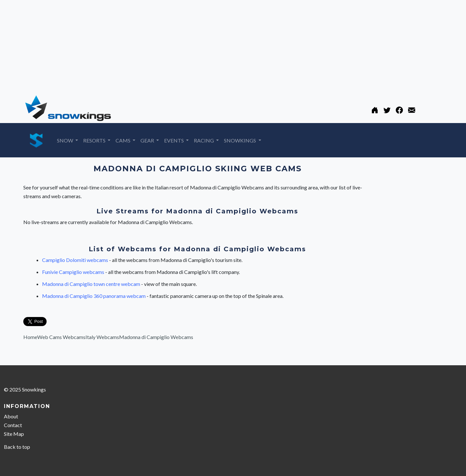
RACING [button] (204, 140)
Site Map (14, 434)
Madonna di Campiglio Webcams (156, 337)
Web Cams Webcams (61, 337)
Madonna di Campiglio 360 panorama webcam (94, 296)
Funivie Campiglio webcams (74, 272)
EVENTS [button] (174, 140)
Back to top (17, 447)
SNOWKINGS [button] (240, 140)
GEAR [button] (148, 140)
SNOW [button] (66, 140)
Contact (13, 425)
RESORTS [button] (95, 140)
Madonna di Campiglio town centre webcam (92, 284)
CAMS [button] (123, 140)
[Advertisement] (194, 45)
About (11, 416)
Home (30, 337)
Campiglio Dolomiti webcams (76, 260)
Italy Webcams (102, 337)
